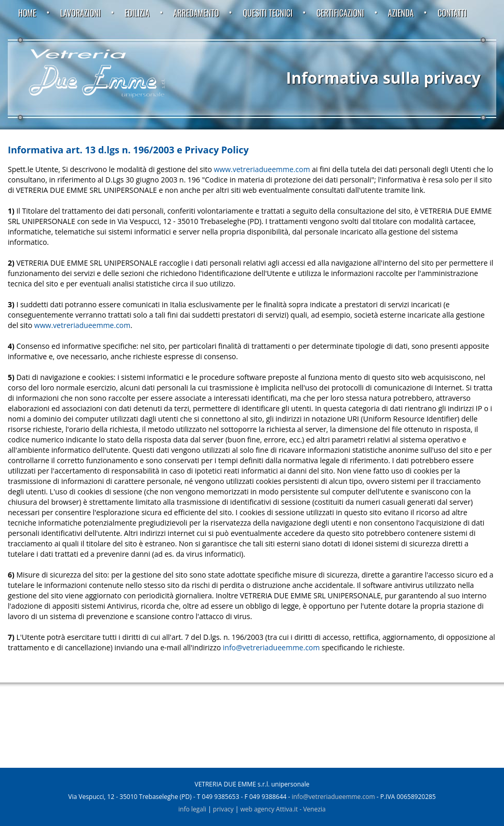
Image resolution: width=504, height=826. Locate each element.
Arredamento (196, 13)
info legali (192, 809)
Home (27, 13)
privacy (223, 809)
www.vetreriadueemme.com (262, 169)
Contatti (452, 13)
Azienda (401, 13)
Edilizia (137, 13)
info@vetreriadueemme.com (271, 647)
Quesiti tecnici (268, 13)
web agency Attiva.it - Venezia (283, 809)
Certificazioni (340, 13)
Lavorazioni (81, 13)
